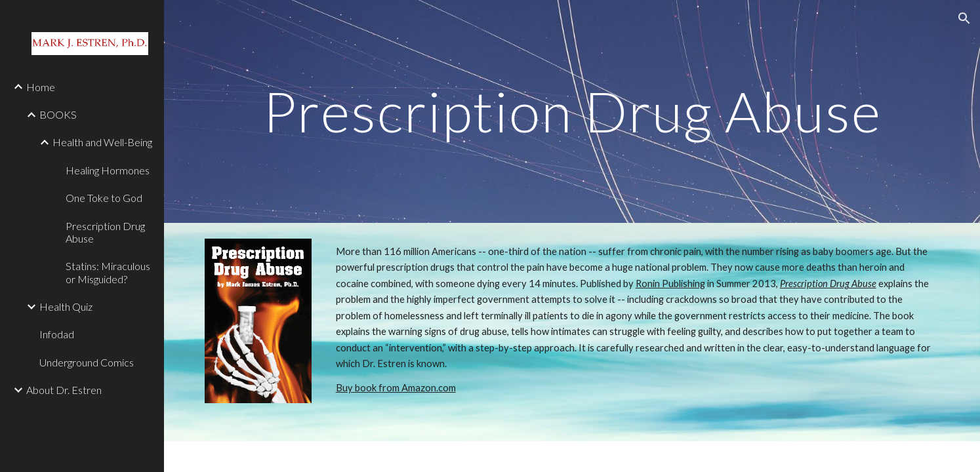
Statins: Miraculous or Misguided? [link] (108, 272)
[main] (572, 111)
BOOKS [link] (58, 114)
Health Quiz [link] (66, 306)
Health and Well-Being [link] (102, 142)
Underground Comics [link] (87, 362)
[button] (964, 18)
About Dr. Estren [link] (64, 390)
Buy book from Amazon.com (396, 388)
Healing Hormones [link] (108, 170)
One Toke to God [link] (104, 198)
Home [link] (41, 87)
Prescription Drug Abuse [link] (105, 232)
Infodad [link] (57, 334)
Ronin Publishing (670, 284)
